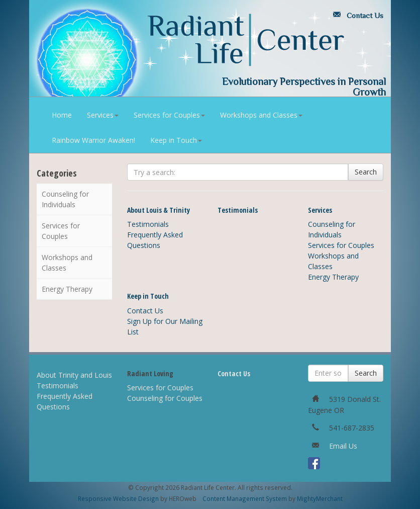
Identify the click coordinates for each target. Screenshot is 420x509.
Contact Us (356, 15)
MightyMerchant (320, 498)
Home (62, 115)
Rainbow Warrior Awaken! (93, 140)
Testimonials (148, 224)
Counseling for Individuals (65, 199)
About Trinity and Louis (74, 375)
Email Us (343, 446)
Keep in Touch (176, 140)
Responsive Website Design (118, 498)
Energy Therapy (67, 289)
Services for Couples (169, 115)
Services (103, 115)
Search (366, 172)
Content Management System (245, 498)
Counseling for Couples (165, 398)
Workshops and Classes (261, 115)
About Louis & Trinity (159, 210)
